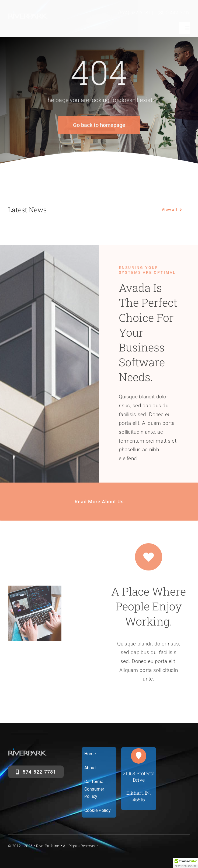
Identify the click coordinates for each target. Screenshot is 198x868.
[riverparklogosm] (28, 13)
